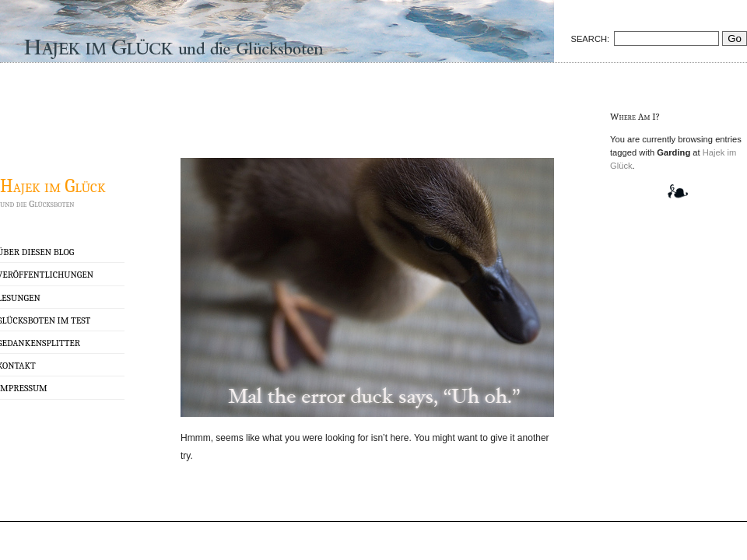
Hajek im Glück (53, 186)
